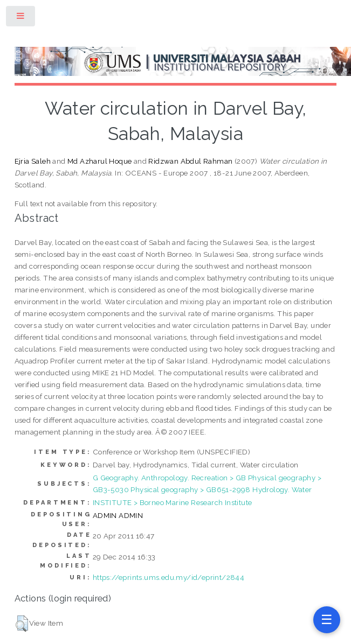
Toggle (21, 18)
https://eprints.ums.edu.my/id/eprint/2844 (168, 577)
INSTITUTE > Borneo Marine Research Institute (173, 502)
